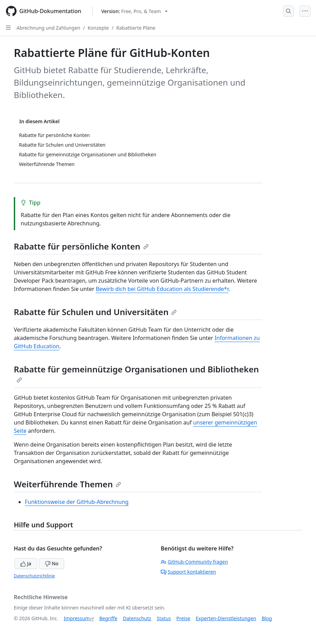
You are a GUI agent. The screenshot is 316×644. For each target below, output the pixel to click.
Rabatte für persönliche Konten (81, 246)
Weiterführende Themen (67, 484)
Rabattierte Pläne (136, 28)
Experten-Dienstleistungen (226, 618)
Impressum (77, 618)
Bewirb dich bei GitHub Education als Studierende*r (162, 289)
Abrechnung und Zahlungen (48, 28)
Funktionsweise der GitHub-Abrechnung (77, 502)
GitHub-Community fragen (194, 562)
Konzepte (98, 28)
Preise (183, 618)
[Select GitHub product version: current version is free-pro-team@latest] (135, 11)
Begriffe (108, 618)
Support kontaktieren (188, 572)
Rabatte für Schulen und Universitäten (95, 312)
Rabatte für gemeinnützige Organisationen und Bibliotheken (136, 373)
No (52, 563)
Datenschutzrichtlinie (34, 576)
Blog (267, 618)
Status (164, 618)
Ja (26, 563)
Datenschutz (137, 618)
